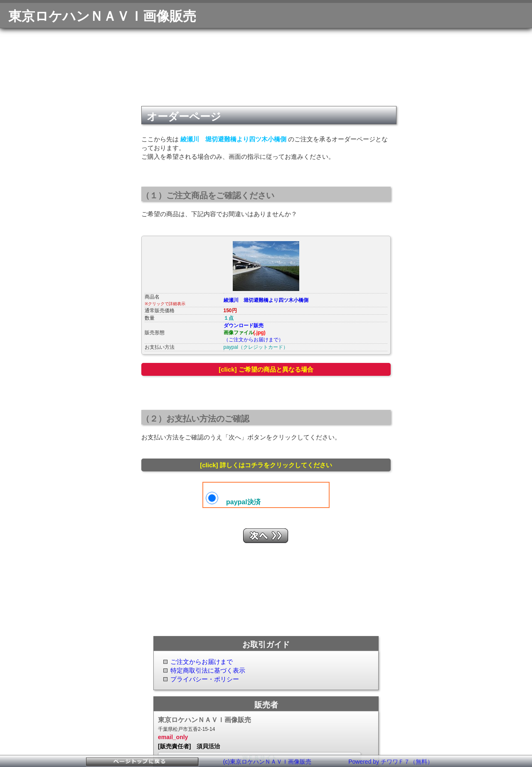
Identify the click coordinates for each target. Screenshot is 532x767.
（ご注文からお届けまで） (254, 340)
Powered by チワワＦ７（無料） (391, 762)
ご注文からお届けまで (202, 662)
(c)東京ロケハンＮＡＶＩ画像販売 (267, 762)
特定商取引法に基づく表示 (208, 670)
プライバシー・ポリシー (205, 679)
